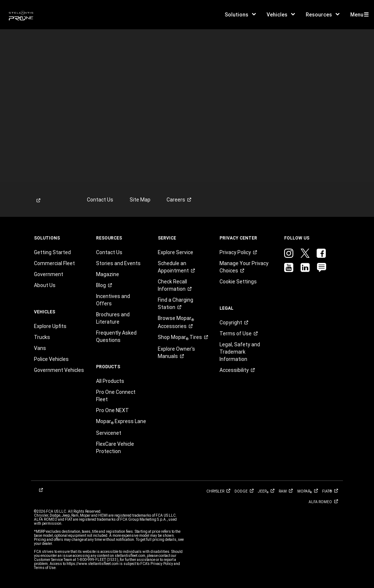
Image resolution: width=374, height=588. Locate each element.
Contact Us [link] (100, 200)
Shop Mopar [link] (183, 338)
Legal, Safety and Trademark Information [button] (240, 352)
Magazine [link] (108, 274)
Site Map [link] (140, 200)
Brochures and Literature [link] (113, 318)
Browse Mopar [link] (176, 322)
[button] (240, 15)
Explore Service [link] (175, 252)
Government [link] (49, 274)
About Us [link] (45, 285)
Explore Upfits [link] (50, 326)
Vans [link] (40, 348)
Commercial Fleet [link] (54, 263)
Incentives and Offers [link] (113, 300)
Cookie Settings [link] (238, 282)
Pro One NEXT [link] (112, 410)
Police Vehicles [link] (51, 359)
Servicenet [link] (109, 433)
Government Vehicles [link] (59, 370)
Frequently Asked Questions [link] (116, 336)
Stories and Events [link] (118, 263)
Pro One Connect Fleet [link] (116, 396)
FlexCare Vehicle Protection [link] (115, 448)
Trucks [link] (42, 337)
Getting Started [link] (52, 252)
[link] (21, 15)
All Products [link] (110, 381)
